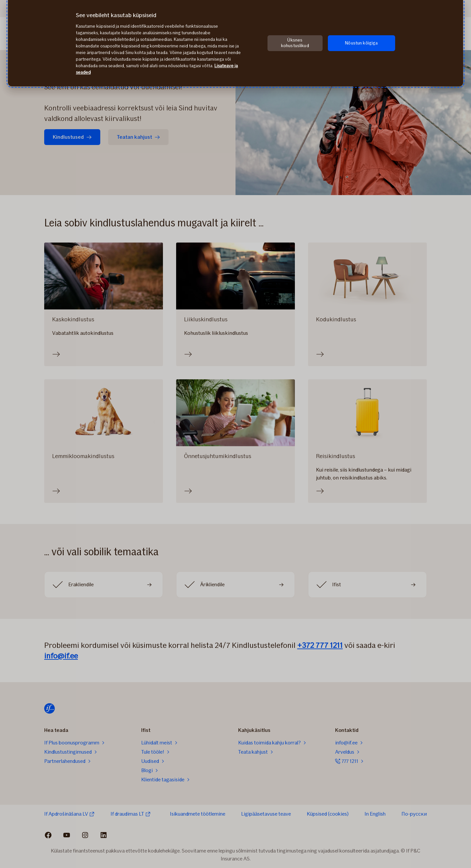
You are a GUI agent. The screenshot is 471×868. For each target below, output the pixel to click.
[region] (235, 43)
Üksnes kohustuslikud (295, 43)
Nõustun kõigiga (361, 43)
